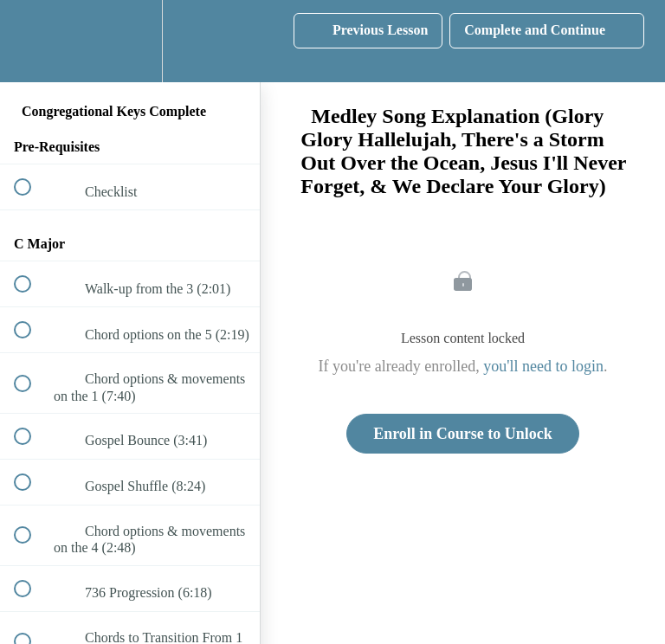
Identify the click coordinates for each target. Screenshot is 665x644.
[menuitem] (130, 41)
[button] (32, 41)
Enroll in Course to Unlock (463, 434)
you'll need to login (543, 366)
